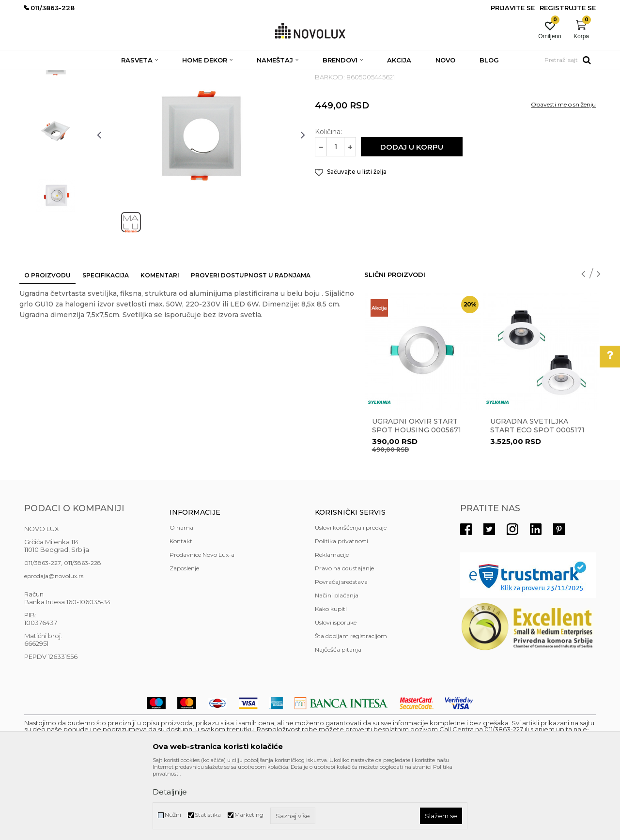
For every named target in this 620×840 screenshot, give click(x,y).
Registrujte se (568, 8)
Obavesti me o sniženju (563, 175)
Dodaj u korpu (412, 217)
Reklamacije (332, 625)
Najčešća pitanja (338, 720)
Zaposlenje (184, 638)
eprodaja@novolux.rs (54, 646)
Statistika (208, 815)
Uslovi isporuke (336, 693)
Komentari (160, 345)
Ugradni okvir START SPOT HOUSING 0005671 (417, 496)
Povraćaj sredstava (341, 652)
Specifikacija (106, 345)
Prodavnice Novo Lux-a (202, 625)
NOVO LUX (40, 76)
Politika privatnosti (341, 611)
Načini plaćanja (337, 665)
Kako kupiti (331, 679)
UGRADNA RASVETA (273, 76)
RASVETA (110, 76)
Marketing (249, 815)
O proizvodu (47, 345)
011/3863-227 (43, 633)
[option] (56, 134)
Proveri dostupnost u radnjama (251, 345)
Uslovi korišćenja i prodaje (351, 598)
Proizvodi (76, 76)
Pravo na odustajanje (344, 638)
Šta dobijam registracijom (351, 706)
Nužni (173, 815)
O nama (181, 598)
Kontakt (181, 611)
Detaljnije (170, 792)
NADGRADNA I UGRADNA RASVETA (184, 76)
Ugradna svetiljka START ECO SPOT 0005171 (537, 496)
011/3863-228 (83, 633)
